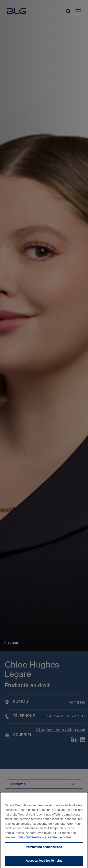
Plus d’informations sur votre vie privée (44, 839)
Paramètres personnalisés (44, 849)
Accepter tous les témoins (44, 863)
